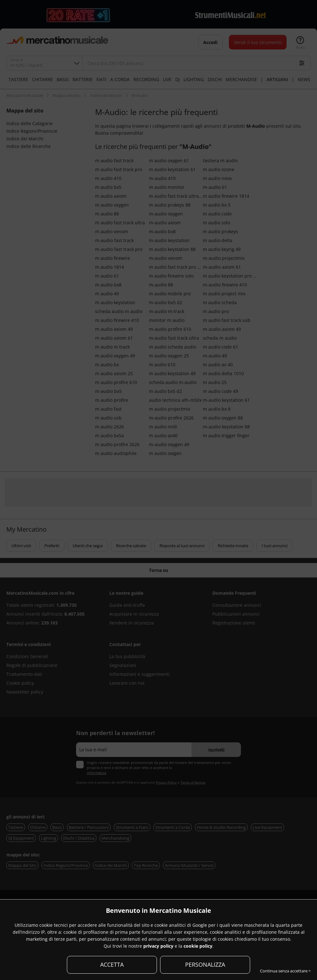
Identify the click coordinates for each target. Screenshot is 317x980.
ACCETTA (112, 964)
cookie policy (198, 946)
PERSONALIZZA (205, 964)
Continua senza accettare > (285, 971)
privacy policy (158, 946)
